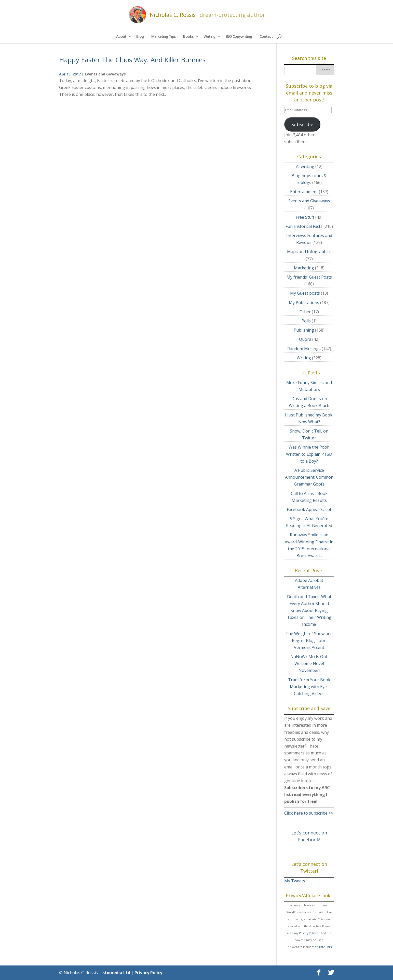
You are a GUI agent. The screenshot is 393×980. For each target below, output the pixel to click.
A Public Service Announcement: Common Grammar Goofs (309, 477)
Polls (306, 321)
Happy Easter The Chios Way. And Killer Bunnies (132, 60)
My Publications (304, 303)
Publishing (304, 330)
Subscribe (302, 124)
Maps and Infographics (309, 252)
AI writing (305, 166)
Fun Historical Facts (304, 226)
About (121, 36)
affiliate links (323, 947)
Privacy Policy (308, 933)
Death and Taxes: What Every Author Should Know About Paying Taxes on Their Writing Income (309, 611)
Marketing (304, 268)
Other (305, 312)
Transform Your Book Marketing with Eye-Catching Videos (309, 687)
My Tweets (295, 881)
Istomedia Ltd (116, 973)
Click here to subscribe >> (309, 813)
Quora (305, 339)
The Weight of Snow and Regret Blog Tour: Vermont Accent (309, 641)
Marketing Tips (164, 36)
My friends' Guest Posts (309, 277)
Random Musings (304, 349)
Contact (266, 36)
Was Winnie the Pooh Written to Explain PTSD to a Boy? (309, 454)
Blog (140, 36)
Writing (209, 36)
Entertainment (304, 192)
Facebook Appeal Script (309, 509)
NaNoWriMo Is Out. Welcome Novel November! (309, 663)
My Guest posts (305, 293)
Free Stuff (305, 217)
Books (188, 36)
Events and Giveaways (105, 74)
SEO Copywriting (239, 36)
